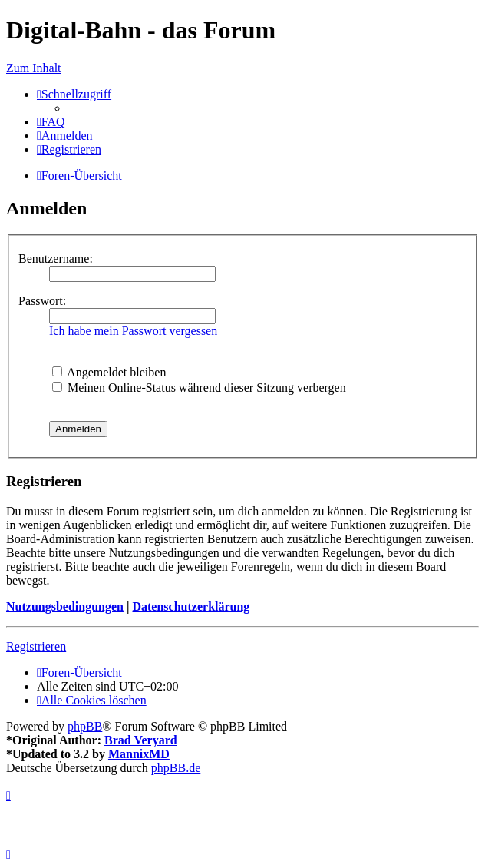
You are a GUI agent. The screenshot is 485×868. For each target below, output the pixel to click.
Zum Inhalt (34, 68)
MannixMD (139, 754)
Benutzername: (56, 258)
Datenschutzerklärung (191, 606)
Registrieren (36, 646)
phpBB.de (176, 768)
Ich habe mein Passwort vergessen (133, 331)
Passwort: (42, 301)
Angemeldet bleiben (109, 372)
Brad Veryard (141, 740)
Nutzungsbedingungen (65, 606)
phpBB (85, 726)
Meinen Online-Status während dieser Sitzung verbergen (199, 388)
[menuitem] (51, 122)
